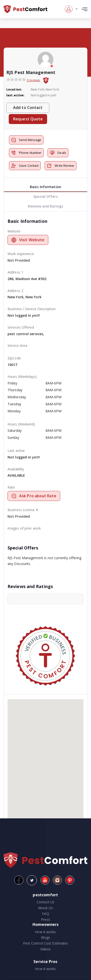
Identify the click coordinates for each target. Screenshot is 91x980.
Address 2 (15, 291)
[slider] (16, 79)
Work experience (21, 254)
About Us (45, 908)
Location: (14, 89)
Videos (46, 949)
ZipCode (14, 358)
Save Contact (25, 166)
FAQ (45, 914)
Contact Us (45, 902)
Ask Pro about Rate (34, 496)
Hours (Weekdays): (22, 377)
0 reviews (34, 80)
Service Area (17, 345)
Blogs (46, 937)
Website (14, 231)
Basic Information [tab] (45, 187)
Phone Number (26, 153)
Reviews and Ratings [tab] (45, 206)
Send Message (26, 140)
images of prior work (24, 528)
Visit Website (28, 240)
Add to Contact (28, 108)
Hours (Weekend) (21, 424)
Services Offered (21, 327)
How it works (45, 932)
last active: (15, 95)
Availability (16, 469)
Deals (58, 153)
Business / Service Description (32, 309)
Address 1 (15, 272)
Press (45, 919)
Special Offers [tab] (45, 196)
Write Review (60, 166)
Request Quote (28, 119)
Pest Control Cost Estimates (46, 943)
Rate (11, 487)
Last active (16, 451)
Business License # (23, 510)
